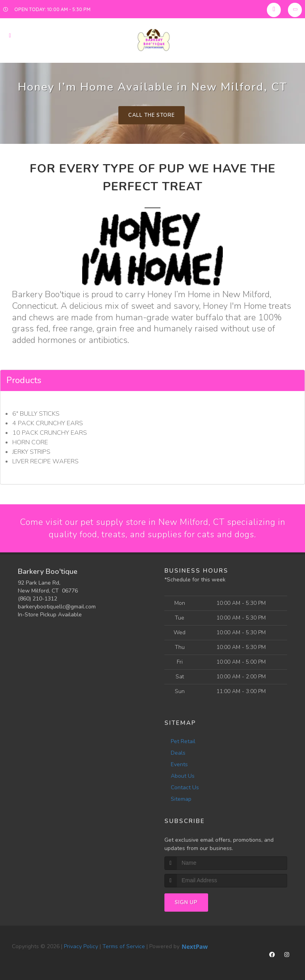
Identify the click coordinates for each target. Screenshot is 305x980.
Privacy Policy (81, 947)
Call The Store (152, 115)
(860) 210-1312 (38, 599)
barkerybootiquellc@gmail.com (57, 607)
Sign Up (186, 903)
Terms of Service (124, 947)
